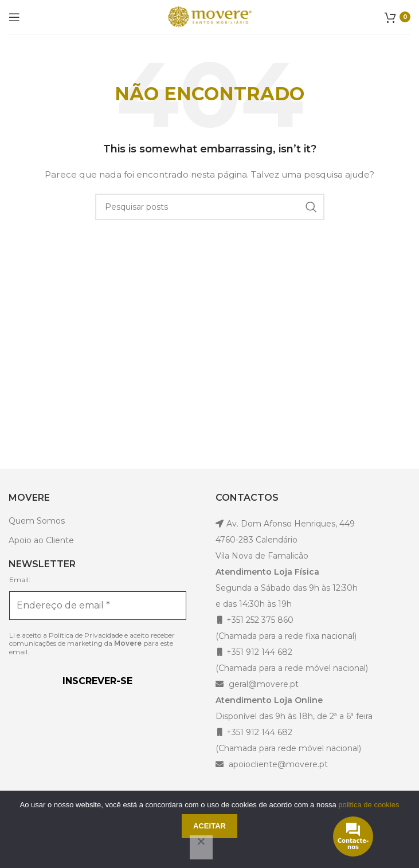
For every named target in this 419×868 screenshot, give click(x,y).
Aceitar (209, 826)
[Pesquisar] (210, 207)
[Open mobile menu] (14, 17)
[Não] (201, 847)
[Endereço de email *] (98, 606)
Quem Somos (37, 521)
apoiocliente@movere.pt (277, 764)
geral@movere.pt (264, 684)
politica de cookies (369, 805)
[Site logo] (210, 16)
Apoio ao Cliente (41, 540)
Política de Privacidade (86, 635)
